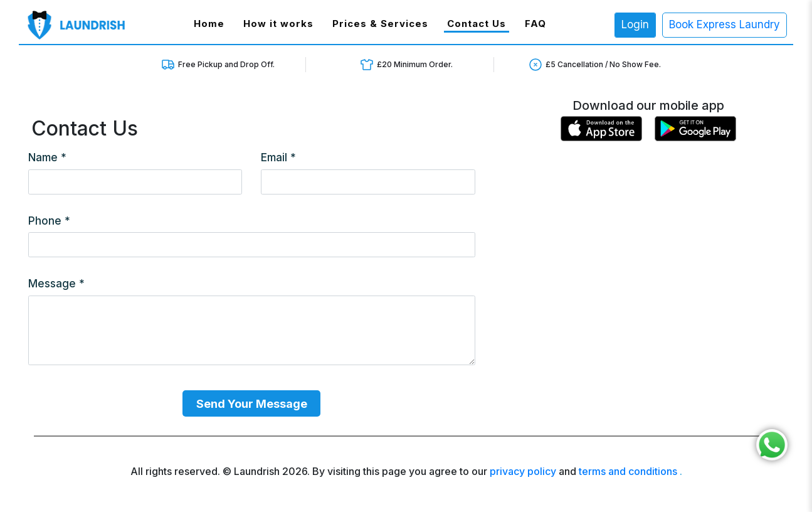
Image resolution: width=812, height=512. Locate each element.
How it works (278, 24)
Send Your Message (252, 404)
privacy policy (523, 471)
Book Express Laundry (725, 24)
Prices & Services (380, 24)
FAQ (535, 24)
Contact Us (477, 24)
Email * (278, 157)
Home (211, 23)
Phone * (49, 221)
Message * (56, 284)
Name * (47, 157)
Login (635, 24)
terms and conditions (628, 471)
